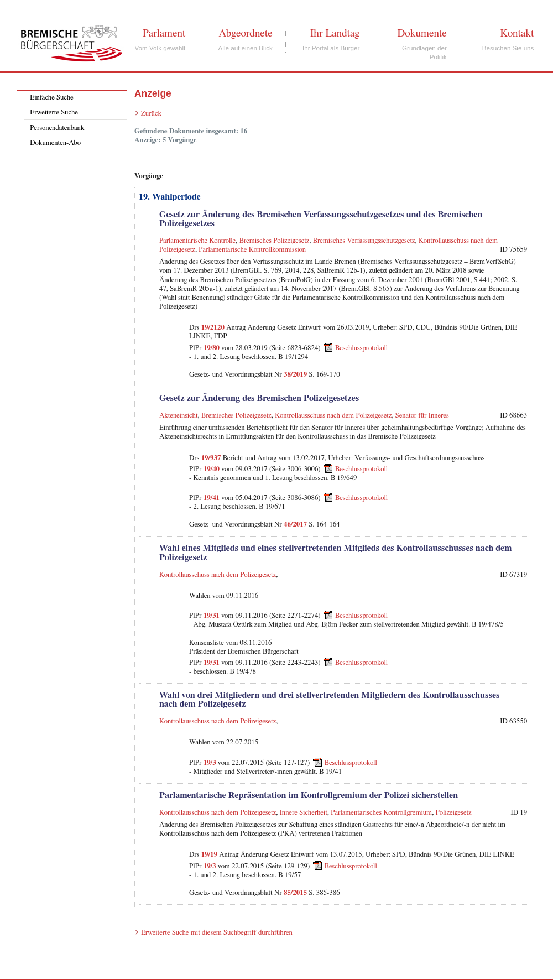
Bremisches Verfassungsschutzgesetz (364, 241)
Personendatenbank (57, 128)
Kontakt (517, 33)
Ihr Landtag (335, 33)
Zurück (151, 114)
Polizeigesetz (454, 813)
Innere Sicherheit (304, 813)
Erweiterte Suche (54, 113)
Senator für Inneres (422, 416)
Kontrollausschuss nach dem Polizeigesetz (333, 416)
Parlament (164, 33)
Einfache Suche (51, 98)
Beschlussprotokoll (361, 348)
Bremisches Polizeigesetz (275, 241)
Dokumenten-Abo (55, 143)
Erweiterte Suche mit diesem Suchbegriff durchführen (217, 933)
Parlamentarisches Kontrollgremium (381, 813)
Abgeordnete (246, 33)
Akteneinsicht (179, 416)
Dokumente (422, 33)
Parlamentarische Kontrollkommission (252, 250)
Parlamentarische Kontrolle (197, 241)
